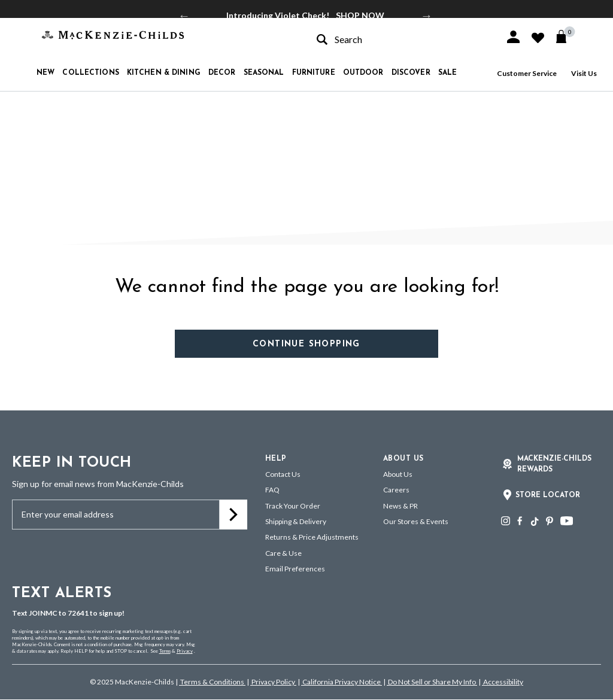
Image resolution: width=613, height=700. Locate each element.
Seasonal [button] (264, 73)
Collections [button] (90, 73)
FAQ (272, 490)
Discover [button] (411, 73)
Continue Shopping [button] (306, 344)
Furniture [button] (314, 73)
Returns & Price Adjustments (312, 537)
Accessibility (503, 682)
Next (427, 16)
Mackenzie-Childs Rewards (554, 464)
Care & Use (283, 553)
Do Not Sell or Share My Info (432, 682)
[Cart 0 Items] (567, 36)
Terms (165, 651)
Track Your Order (293, 506)
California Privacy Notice (342, 682)
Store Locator (548, 495)
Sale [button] (447, 73)
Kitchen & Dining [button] (164, 73)
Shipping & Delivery (296, 521)
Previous (184, 16)
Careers (396, 490)
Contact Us (283, 474)
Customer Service (527, 73)
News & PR (400, 506)
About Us (398, 474)
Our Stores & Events (416, 521)
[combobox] (400, 39)
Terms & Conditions (212, 682)
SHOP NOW (360, 15)
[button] (513, 37)
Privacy (185, 651)
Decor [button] (222, 73)
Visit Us (584, 73)
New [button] (45, 73)
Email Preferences (295, 569)
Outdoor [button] (363, 73)
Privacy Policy (273, 682)
